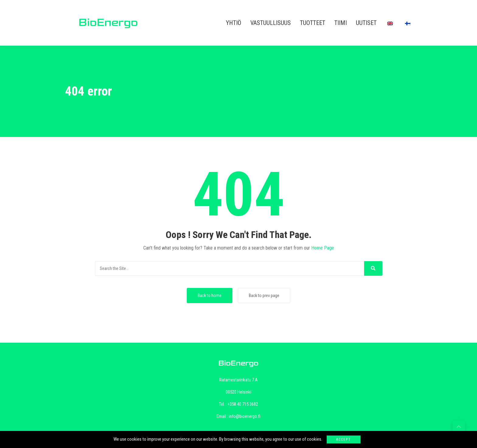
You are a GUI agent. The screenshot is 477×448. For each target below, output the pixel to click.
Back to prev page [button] (264, 296)
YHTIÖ (234, 23)
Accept (344, 439)
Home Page (323, 248)
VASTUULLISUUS (271, 23)
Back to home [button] (210, 296)
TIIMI (341, 23)
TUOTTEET (313, 23)
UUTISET (366, 23)
